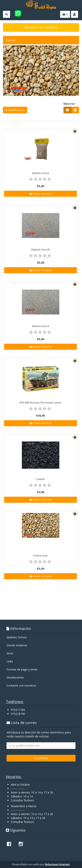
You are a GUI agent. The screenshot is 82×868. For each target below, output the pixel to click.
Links (10, 661)
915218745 (18, 714)
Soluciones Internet (57, 864)
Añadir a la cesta (41, 194)
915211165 (18, 710)
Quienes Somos (17, 637)
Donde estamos (17, 645)
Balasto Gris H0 (41, 250)
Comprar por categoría (41, 27)
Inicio (10, 653)
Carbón (41, 479)
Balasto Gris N (41, 326)
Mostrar (69, 104)
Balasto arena (41, 173)
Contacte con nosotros (21, 685)
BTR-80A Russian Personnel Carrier (41, 403)
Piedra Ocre (41, 556)
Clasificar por (15, 110)
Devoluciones (15, 677)
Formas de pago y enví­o (22, 669)
